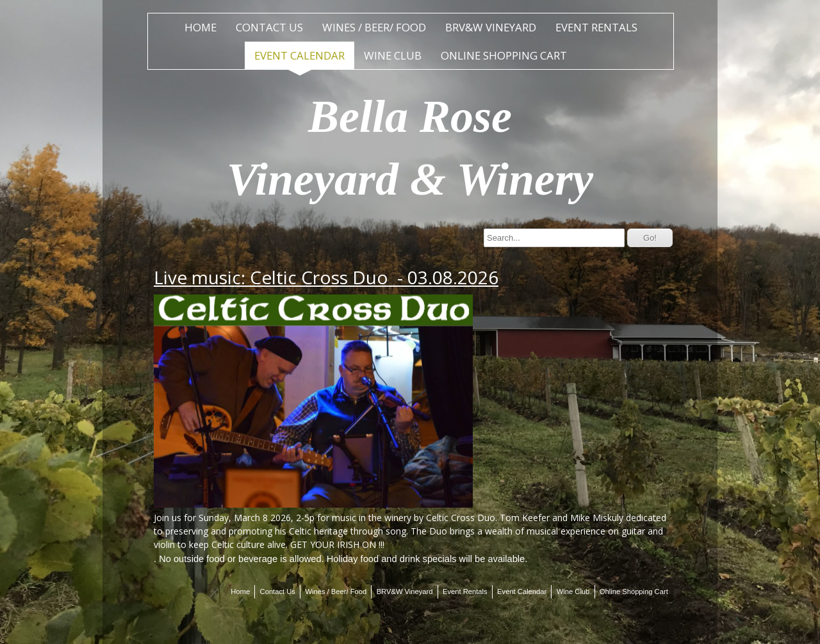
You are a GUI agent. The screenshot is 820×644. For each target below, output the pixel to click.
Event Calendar (299, 55)
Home (201, 27)
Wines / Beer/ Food (374, 27)
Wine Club (393, 55)
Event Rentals (596, 27)
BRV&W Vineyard (491, 27)
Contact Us (269, 27)
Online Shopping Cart (504, 55)
